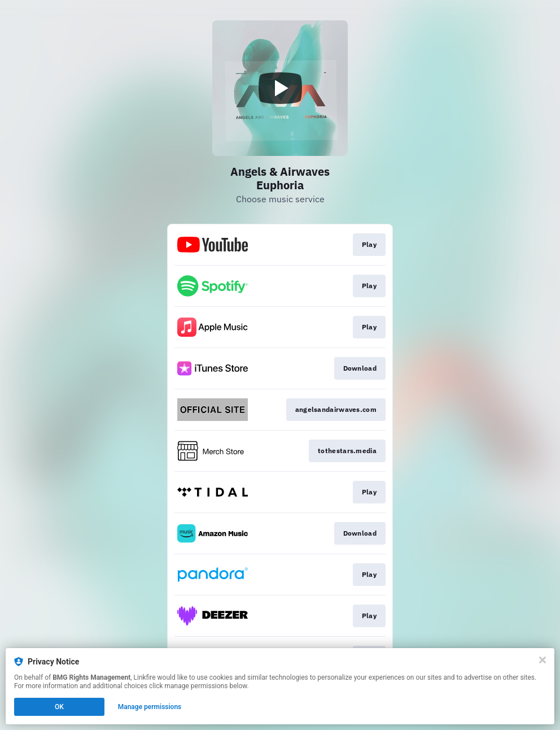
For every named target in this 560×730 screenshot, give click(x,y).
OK (59, 707)
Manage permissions (150, 707)
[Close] (542, 660)
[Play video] (280, 88)
